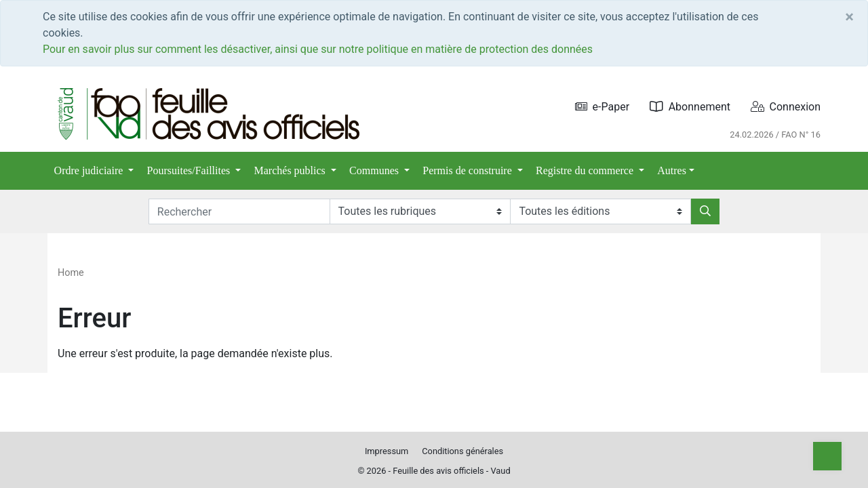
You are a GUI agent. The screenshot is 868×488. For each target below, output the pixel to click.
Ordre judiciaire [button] (90, 170)
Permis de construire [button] (469, 170)
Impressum (387, 451)
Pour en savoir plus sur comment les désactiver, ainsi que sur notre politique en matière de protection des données (318, 49)
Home (71, 273)
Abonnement (690, 107)
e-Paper (603, 107)
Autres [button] (672, 170)
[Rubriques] (420, 211)
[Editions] (600, 211)
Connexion (786, 107)
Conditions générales (462, 451)
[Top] (827, 456)
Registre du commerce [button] (586, 170)
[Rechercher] (705, 211)
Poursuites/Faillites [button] (190, 170)
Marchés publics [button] (291, 170)
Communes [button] (375, 170)
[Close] (849, 17)
